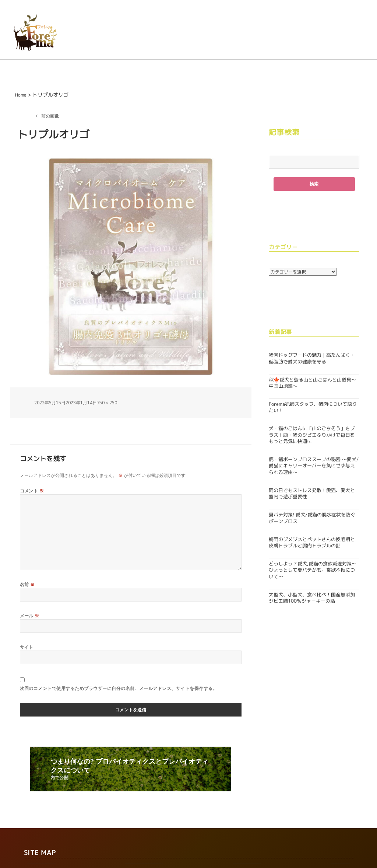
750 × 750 (107, 403)
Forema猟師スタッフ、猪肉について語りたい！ (313, 407)
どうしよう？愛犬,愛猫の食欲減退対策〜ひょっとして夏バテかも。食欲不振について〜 (313, 570)
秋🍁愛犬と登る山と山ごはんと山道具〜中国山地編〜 (312, 383)
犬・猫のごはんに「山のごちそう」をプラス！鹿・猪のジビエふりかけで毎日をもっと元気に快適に (312, 435)
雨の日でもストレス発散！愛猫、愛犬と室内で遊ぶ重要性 (312, 493)
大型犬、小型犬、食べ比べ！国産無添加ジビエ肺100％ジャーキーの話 (312, 598)
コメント (32, 491)
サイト (27, 648)
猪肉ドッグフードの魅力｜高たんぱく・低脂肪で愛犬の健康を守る (312, 358)
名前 (27, 585)
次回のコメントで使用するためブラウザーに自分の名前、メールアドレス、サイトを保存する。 (119, 689)
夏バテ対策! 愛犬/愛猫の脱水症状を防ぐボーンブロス (312, 518)
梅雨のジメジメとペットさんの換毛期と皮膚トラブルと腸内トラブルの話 (312, 542)
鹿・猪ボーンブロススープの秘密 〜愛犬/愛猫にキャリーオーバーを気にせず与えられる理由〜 (314, 466)
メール (30, 616)
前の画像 (50, 116)
